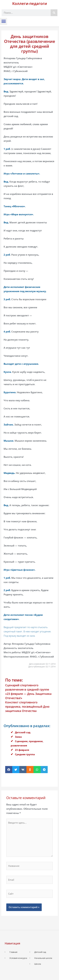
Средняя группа (25, 754)
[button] (4, 21)
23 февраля (22, 750)
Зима (18, 737)
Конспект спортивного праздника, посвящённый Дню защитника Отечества (27, 707)
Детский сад (23, 732)
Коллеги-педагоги (30, 3)
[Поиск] (54, 13)
